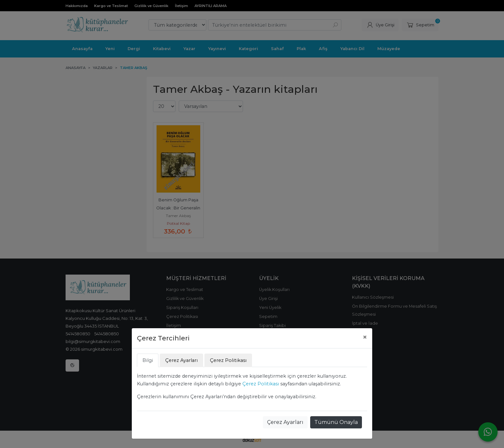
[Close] (365, 337)
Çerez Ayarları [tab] (181, 360)
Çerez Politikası (261, 384)
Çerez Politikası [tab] (228, 360)
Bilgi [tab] (148, 360)
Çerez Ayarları (285, 422)
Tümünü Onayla (336, 422)
